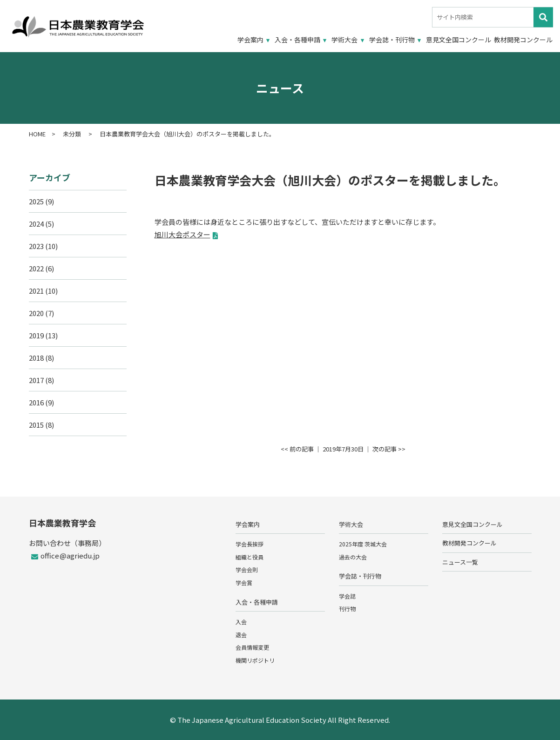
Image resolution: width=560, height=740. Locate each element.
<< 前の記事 (297, 449)
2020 (36, 313)
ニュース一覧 (460, 562)
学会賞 (244, 582)
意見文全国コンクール (459, 40)
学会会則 (247, 569)
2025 (36, 201)
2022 (36, 268)
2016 (36, 402)
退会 (241, 635)
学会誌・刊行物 (392, 40)
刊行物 (347, 609)
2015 (36, 425)
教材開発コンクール (523, 40)
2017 (36, 380)
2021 (36, 291)
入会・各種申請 (297, 40)
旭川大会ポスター (182, 234)
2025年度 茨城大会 (363, 544)
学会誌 (347, 596)
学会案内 (250, 40)
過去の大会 (353, 557)
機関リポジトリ (255, 660)
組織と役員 (250, 557)
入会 (241, 622)
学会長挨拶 (250, 544)
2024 (36, 224)
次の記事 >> (389, 449)
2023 (36, 246)
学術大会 (344, 40)
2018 (36, 358)
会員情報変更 (252, 647)
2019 (36, 335)
